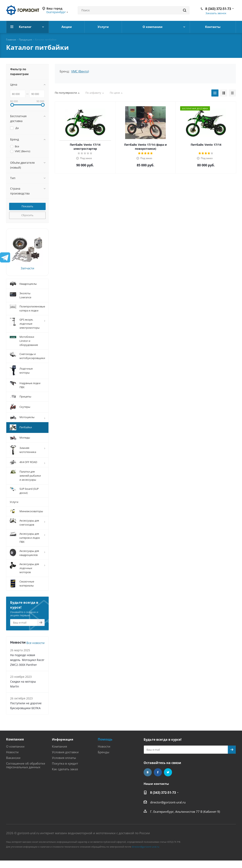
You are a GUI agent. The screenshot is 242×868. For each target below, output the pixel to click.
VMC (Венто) (80, 71)
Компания (15, 739)
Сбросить (27, 215)
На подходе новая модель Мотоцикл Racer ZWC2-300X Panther (27, 660)
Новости (12, 752)
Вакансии (13, 758)
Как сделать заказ (65, 769)
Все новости (35, 643)
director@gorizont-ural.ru (168, 802)
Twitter (168, 772)
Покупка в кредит (65, 763)
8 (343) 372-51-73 (218, 9)
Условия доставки (65, 752)
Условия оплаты (64, 758)
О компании (15, 746)
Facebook (158, 772)
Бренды (104, 752)
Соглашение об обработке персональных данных (26, 765)
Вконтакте (148, 772)
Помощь (105, 739)
